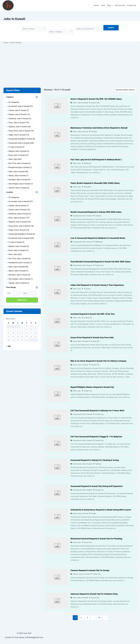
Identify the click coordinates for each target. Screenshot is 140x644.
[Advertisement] (70, 64)
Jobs (103, 5)
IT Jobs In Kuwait (16, 147)
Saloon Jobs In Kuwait (18, 176)
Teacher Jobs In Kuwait (19, 188)
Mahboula (87, 163)
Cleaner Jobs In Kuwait (81, 574)
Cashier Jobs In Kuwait (19, 110)
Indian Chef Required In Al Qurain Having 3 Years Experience (97, 285)
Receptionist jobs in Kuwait (20, 167)
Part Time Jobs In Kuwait (19, 163)
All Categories (14, 102)
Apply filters (22, 300)
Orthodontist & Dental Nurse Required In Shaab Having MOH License (101, 510)
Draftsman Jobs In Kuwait (20, 119)
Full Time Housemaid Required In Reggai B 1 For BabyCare (96, 437)
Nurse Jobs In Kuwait (80, 513)
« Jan (8, 346)
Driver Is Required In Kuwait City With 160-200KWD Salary (96, 99)
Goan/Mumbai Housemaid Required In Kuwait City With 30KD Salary (100, 262)
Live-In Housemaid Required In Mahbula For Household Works (98, 238)
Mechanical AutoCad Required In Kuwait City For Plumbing (96, 539)
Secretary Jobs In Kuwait (19, 180)
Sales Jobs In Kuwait (80, 598)
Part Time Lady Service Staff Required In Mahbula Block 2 (96, 160)
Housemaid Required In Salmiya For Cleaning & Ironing (95, 460)
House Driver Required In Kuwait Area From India (92, 337)
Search (111, 28)
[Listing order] (125, 90)
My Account (120, 5)
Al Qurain (87, 289)
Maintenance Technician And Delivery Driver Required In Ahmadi (99, 128)
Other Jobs (77, 163)
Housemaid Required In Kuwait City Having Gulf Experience (97, 486)
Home (96, 5)
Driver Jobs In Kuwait (80, 103)
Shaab (94, 513)
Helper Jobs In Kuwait (19, 135)
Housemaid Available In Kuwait (22, 139)
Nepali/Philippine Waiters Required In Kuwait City (92, 387)
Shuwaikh (87, 187)
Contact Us (132, 5)
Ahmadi (94, 132)
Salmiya (98, 216)
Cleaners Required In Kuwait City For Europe (90, 570)
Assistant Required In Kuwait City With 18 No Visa (92, 314)
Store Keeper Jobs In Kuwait (21, 184)
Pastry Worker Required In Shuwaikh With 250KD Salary (95, 183)
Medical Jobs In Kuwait (19, 151)
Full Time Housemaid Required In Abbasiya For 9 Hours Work (97, 411)
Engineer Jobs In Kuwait (20, 127)
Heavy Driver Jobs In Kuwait (21, 131)
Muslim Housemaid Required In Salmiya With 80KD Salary (96, 212)
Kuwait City (95, 103)
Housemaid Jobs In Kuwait (83, 216)
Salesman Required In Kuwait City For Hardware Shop (94, 594)
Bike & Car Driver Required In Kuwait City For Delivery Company (98, 361)
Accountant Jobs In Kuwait (21, 106)
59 (99, 618)
